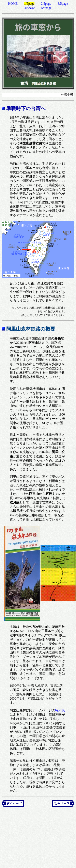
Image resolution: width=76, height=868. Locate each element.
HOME (13, 4)
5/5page (47, 8)
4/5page (30, 8)
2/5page (46, 4)
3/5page (63, 4)
